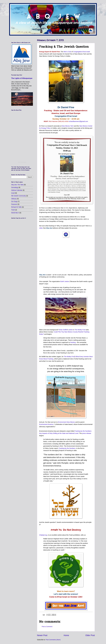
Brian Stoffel (63, 330)
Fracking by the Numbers (67, 448)
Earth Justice (65, 281)
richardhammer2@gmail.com (78, 121)
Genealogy (15, 187)
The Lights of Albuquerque (22, 78)
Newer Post (42, 635)
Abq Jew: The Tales (17, 185)
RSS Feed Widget (22, 162)
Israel (13, 193)
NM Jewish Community (19, 196)
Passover (14, 204)
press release (87, 433)
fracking (73, 342)
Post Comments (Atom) (53, 640)
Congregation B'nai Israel (81, 52)
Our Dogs (14, 202)
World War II (15, 213)
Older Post (90, 635)
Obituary (14, 199)
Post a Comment (47, 627)
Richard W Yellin (16, 207)
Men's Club (67, 52)
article (71, 330)
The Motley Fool (80, 330)
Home (66, 635)
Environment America (46, 424)
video (41, 228)
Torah (13, 210)
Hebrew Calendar (17, 190)
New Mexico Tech (68, 126)
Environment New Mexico (67, 422)
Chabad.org (43, 535)
